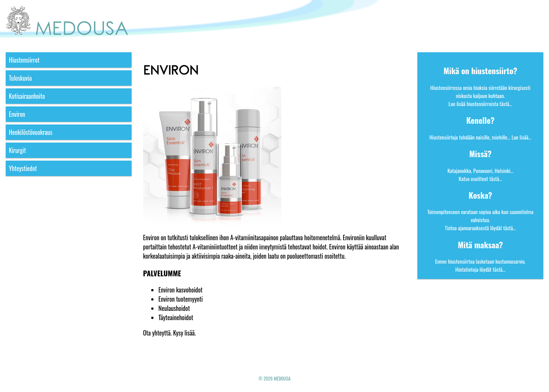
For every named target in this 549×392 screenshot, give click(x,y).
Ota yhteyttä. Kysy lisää (169, 333)
